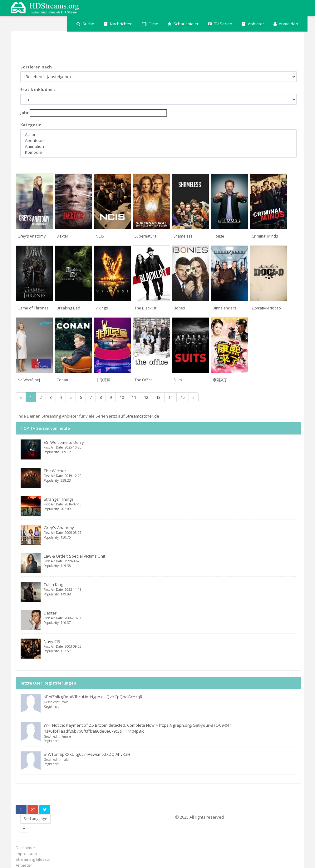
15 (183, 397)
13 (158, 397)
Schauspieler (183, 24)
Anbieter (253, 24)
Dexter (170, 617)
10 (122, 397)
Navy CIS (170, 646)
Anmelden (286, 24)
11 (134, 397)
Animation (158, 146)
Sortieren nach (36, 67)
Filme (150, 24)
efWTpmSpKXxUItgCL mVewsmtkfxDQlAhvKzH (87, 754)
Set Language (35, 819)
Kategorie (31, 125)
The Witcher (170, 475)
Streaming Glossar (33, 859)
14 (170, 397)
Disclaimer (25, 848)
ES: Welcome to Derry (170, 447)
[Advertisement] (129, 48)
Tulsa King (170, 589)
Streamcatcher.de (142, 416)
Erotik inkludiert (38, 89)
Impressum (26, 854)
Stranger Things (170, 504)
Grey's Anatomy (170, 532)
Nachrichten (118, 24)
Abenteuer (158, 140)
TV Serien (220, 24)
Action (158, 135)
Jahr (25, 113)
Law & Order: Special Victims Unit (170, 561)
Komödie (158, 152)
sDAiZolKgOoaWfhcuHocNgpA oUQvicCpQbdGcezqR (93, 697)
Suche (85, 24)
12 (146, 397)
